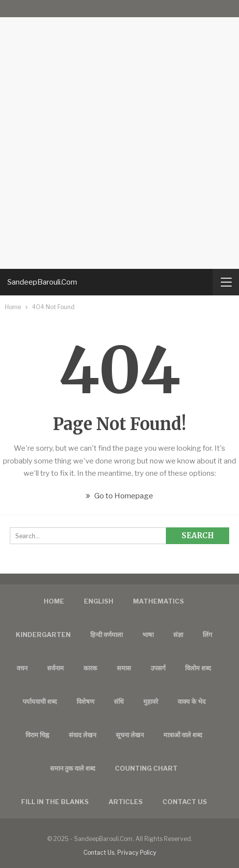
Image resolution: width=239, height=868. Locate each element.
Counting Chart (146, 768)
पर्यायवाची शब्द (40, 701)
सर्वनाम (55, 668)
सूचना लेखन (130, 735)
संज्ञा (178, 635)
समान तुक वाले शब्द (73, 768)
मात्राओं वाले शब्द (183, 735)
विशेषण (85, 701)
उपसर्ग (158, 668)
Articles (126, 802)
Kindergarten (43, 635)
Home (54, 601)
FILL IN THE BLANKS (55, 802)
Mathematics (159, 601)
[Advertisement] (119, 134)
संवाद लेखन (82, 735)
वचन (22, 668)
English (99, 601)
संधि (119, 701)
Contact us (185, 802)
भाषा (148, 635)
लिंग (207, 635)
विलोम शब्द (198, 668)
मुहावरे (151, 701)
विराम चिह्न (37, 735)
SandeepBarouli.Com (42, 282)
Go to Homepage (119, 496)
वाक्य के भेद (192, 701)
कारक (90, 668)
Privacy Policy (137, 853)
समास (124, 668)
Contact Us (99, 853)
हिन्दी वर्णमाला (106, 635)
